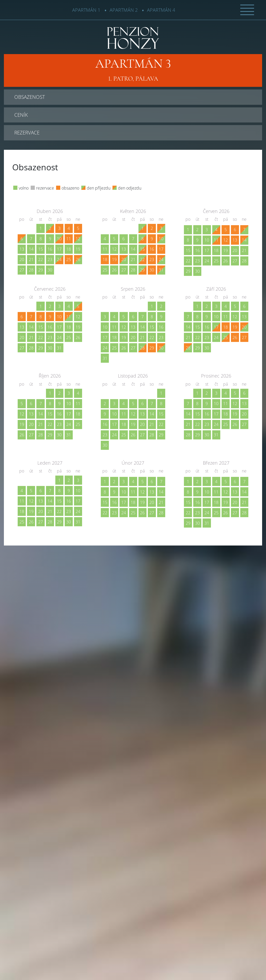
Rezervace (27, 132)
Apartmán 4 (161, 10)
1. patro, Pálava (133, 70)
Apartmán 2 (124, 10)
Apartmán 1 (86, 10)
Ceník (21, 115)
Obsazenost (30, 97)
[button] (247, 9)
